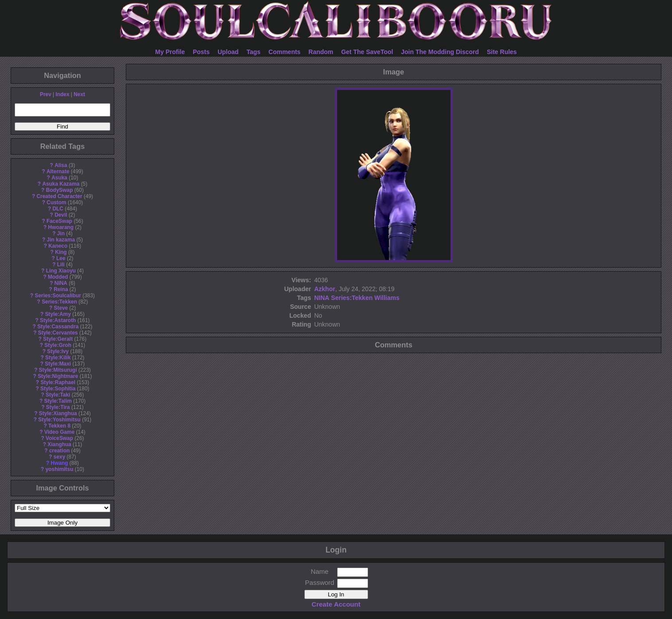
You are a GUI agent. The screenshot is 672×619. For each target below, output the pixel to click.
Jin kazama (61, 240)
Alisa (61, 165)
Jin (61, 234)
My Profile (170, 52)
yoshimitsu (60, 469)
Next (79, 94)
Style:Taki (58, 395)
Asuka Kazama (61, 184)
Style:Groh (58, 345)
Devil (61, 215)
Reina (61, 289)
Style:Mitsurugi (58, 370)
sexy (59, 457)
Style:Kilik (58, 358)
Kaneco (58, 246)
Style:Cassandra (58, 327)
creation (59, 451)
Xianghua (59, 444)
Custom (56, 202)
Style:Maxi (58, 364)
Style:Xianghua (58, 413)
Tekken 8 (59, 426)
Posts (201, 52)
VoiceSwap (59, 438)
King (61, 252)
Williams (387, 298)
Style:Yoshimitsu (59, 420)
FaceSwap (59, 221)
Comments (284, 52)
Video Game (60, 432)
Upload (228, 52)
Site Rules (502, 52)
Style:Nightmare (58, 376)
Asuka (59, 178)
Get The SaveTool (367, 52)
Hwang (60, 463)
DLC (58, 209)
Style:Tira (58, 407)
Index (62, 94)
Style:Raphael (58, 382)
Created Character (59, 196)
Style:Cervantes (58, 333)
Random (321, 52)
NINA (61, 283)
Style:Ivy (58, 351)
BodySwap (60, 190)
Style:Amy (58, 314)
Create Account (336, 604)
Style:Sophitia (58, 389)
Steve (61, 308)
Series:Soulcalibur (58, 296)
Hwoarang (61, 227)
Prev (46, 94)
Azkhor (324, 289)
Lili (61, 265)
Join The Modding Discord (440, 52)
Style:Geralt (58, 339)
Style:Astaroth (58, 320)
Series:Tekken (59, 302)
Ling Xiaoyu (61, 271)
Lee (61, 258)
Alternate (58, 171)
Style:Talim (58, 401)
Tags (254, 52)
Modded (58, 277)
